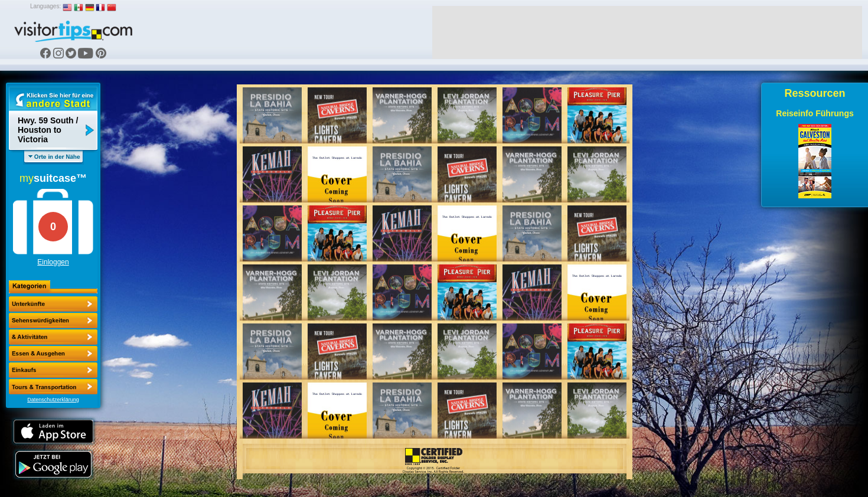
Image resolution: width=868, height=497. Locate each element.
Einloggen (53, 262)
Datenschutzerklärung (53, 400)
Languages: (45, 6)
